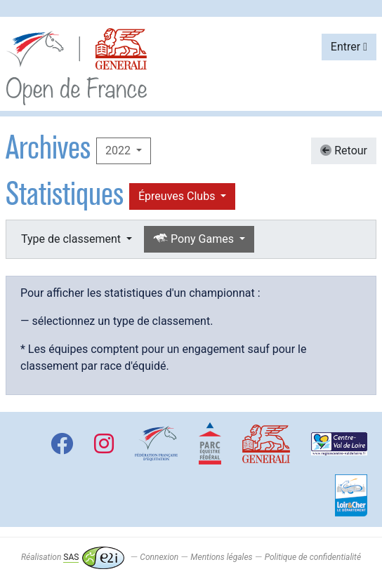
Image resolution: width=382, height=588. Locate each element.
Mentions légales (221, 557)
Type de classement (72, 239)
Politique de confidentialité (313, 557)
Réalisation (73, 557)
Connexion (159, 557)
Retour (344, 151)
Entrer (349, 47)
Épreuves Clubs (178, 196)
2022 (119, 151)
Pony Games (195, 239)
